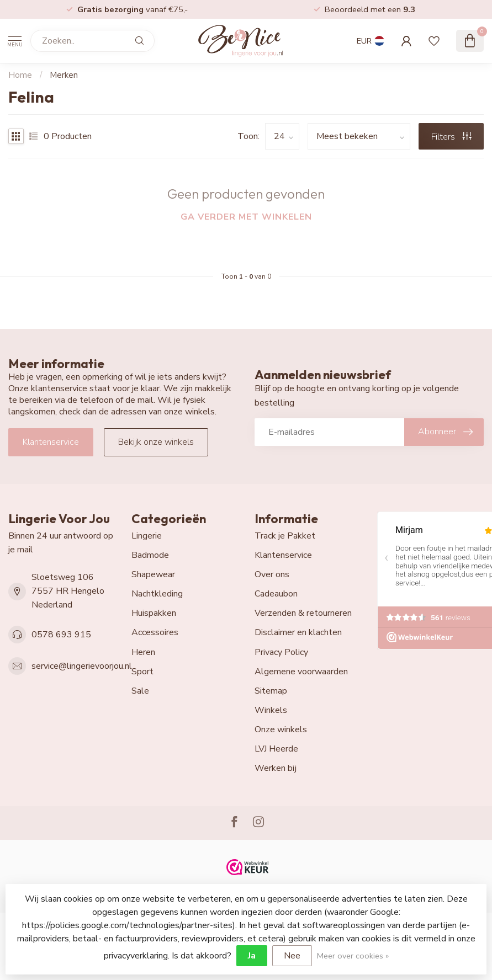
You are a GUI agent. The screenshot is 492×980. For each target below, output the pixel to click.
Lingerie (147, 536)
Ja (252, 956)
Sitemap (271, 691)
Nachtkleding (157, 594)
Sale (140, 691)
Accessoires (155, 632)
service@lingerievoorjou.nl (82, 666)
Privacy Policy (281, 652)
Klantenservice (51, 442)
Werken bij (276, 768)
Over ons (272, 574)
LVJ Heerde (276, 749)
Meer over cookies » (353, 956)
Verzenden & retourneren (303, 613)
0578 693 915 (61, 635)
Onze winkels (281, 729)
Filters (451, 137)
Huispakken (154, 613)
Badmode (150, 555)
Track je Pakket (285, 536)
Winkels (271, 710)
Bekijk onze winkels (156, 442)
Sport (142, 672)
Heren (143, 652)
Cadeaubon (276, 594)
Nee (292, 956)
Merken (64, 75)
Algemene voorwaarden (301, 672)
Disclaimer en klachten (298, 632)
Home (20, 75)
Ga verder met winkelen (246, 217)
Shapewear (153, 574)
